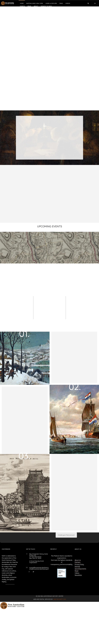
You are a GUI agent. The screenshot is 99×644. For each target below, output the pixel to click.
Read (61, 3)
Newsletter (78, 575)
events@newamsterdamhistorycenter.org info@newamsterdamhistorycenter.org (42, 568)
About (36, 6)
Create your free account (66, 535)
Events (22, 6)
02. (75, 387)
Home (22, 3)
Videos (68, 3)
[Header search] (88, 3)
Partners (78, 562)
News (29, 6)
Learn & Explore (51, 3)
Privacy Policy (79, 564)
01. (24, 333)
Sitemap (77, 567)
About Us (78, 560)
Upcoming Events (80, 569)
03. (24, 456)
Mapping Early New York (35, 3)
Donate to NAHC (46, 6)
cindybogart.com (60, 599)
